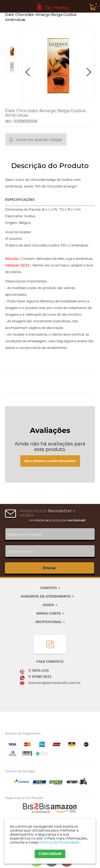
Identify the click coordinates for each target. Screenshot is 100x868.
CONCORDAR (50, 854)
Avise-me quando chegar (39, 140)
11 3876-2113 (39, 670)
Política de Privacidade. (60, 842)
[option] (12, 51)
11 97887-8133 (40, 677)
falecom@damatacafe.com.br (54, 683)
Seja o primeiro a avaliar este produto (50, 461)
